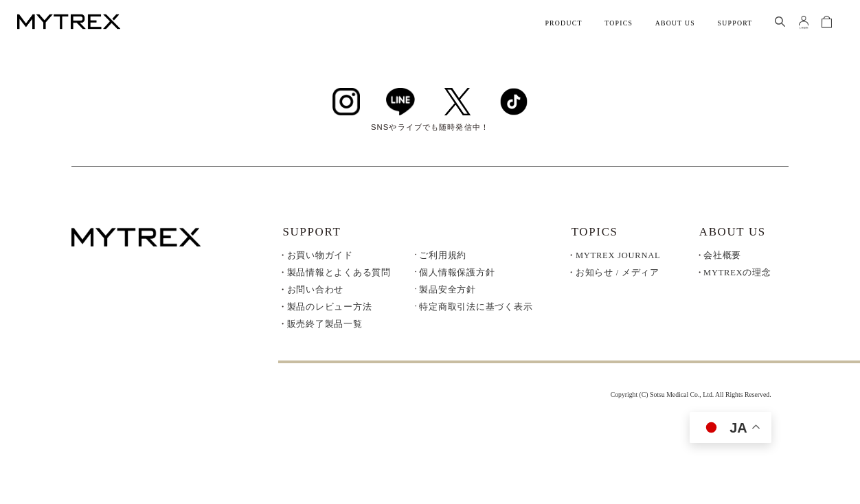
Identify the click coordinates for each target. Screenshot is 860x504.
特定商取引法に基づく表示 (476, 307)
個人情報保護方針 (457, 273)
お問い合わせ (316, 290)
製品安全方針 (448, 290)
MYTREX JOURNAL (618, 255)
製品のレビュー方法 (330, 307)
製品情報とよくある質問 (339, 273)
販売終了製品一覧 (325, 324)
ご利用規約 (443, 256)
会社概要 (722, 255)
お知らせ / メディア (618, 273)
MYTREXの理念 (737, 273)
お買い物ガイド (320, 255)
